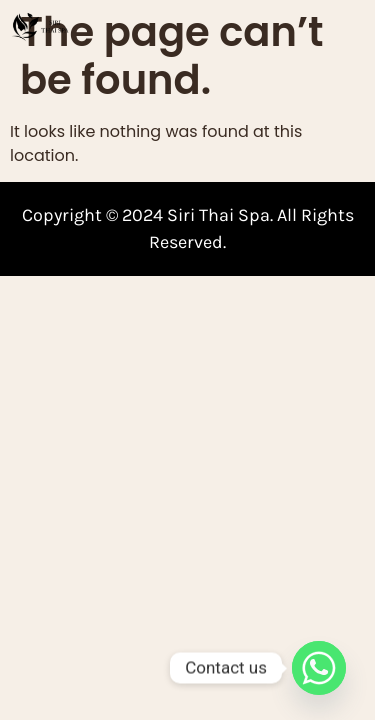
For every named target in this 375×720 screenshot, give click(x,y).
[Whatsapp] (319, 668)
